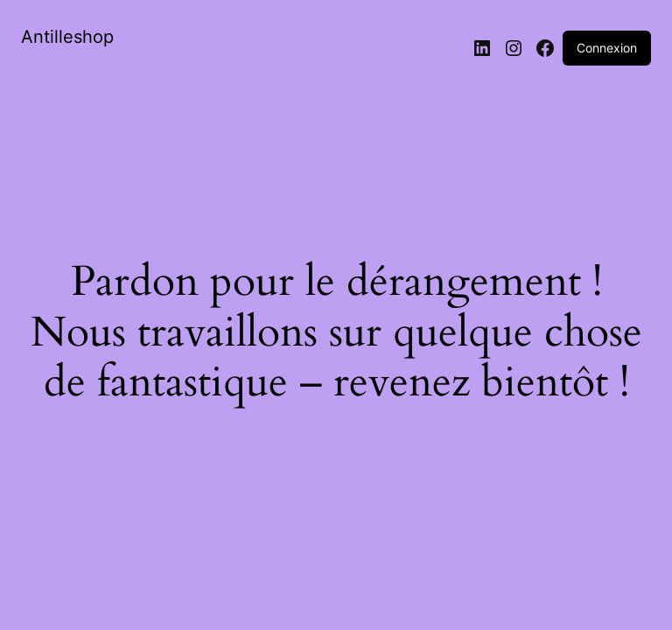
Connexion (607, 48)
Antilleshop (67, 37)
